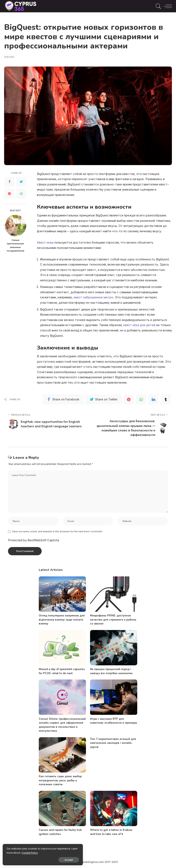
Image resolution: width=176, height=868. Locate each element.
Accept (50, 859)
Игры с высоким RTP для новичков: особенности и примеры (114, 722)
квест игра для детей (139, 325)
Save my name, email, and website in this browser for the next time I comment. (57, 532)
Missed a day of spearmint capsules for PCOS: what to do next (62, 672)
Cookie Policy (51, 852)
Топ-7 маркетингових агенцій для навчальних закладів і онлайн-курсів (113, 744)
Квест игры (45, 242)
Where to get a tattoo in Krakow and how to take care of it (111, 833)
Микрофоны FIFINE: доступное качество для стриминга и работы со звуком (113, 620)
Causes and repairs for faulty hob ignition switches (60, 833)
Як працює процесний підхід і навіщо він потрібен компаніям (111, 672)
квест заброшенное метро (94, 297)
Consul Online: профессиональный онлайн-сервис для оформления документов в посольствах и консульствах (62, 726)
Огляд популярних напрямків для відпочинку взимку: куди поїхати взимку (62, 620)
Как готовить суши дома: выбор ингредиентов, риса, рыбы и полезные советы (60, 781)
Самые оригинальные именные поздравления (15, 245)
